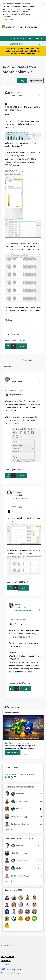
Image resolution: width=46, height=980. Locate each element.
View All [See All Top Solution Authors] (9, 829)
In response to (20, 498)
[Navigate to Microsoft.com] (9, 27)
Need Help (16, 334)
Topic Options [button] (35, 81)
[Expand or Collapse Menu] (4, 33)
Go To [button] (38, 38)
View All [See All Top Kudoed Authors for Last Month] (9, 881)
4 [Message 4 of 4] (16, 683)
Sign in (22, 38)
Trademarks (5, 964)
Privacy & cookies (7, 957)
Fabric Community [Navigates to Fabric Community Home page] (28, 27)
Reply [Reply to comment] (22, 475)
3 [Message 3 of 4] (14, 582)
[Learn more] (13, 753)
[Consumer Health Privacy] (23, 973)
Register (13, 38)
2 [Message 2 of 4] (12, 470)
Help (30, 38)
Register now (8, 19)
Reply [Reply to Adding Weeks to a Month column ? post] (22, 346)
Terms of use (6, 961)
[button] (22, 81)
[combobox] (26, 44)
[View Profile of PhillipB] (14, 378)
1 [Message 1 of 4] (12, 340)
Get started (30, 54)
